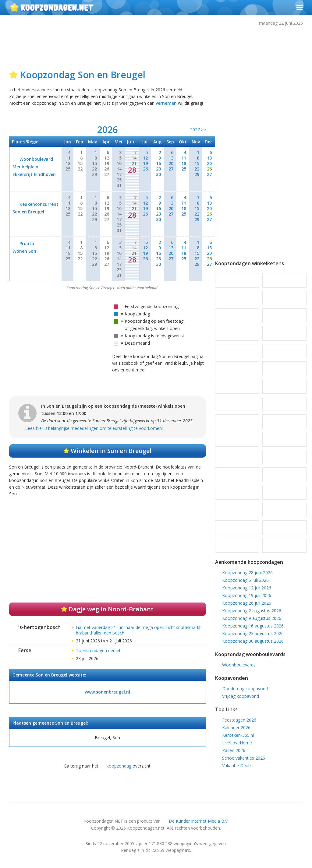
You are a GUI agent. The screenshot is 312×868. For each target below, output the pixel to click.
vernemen (166, 103)
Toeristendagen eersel (98, 650)
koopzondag (119, 766)
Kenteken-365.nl (238, 735)
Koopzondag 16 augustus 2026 (253, 626)
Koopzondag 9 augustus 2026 (252, 618)
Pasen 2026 (234, 750)
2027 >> (198, 130)
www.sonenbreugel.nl (107, 692)
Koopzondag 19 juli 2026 (247, 595)
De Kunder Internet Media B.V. (199, 821)
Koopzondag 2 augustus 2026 (252, 611)
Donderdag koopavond (245, 689)
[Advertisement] (157, 46)
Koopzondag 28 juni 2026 (247, 573)
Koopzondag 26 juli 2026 (247, 603)
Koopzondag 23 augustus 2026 (253, 633)
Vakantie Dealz (237, 766)
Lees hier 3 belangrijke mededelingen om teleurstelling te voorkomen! (94, 428)
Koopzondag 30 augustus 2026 (253, 641)
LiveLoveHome (237, 743)
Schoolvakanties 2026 (244, 758)
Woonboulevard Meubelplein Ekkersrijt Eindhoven (34, 167)
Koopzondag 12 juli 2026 (247, 588)
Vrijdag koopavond (241, 696)
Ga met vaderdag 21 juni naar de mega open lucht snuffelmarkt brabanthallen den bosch (138, 630)
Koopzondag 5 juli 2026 (245, 580)
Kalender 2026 (236, 727)
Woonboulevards (239, 665)
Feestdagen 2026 (239, 720)
